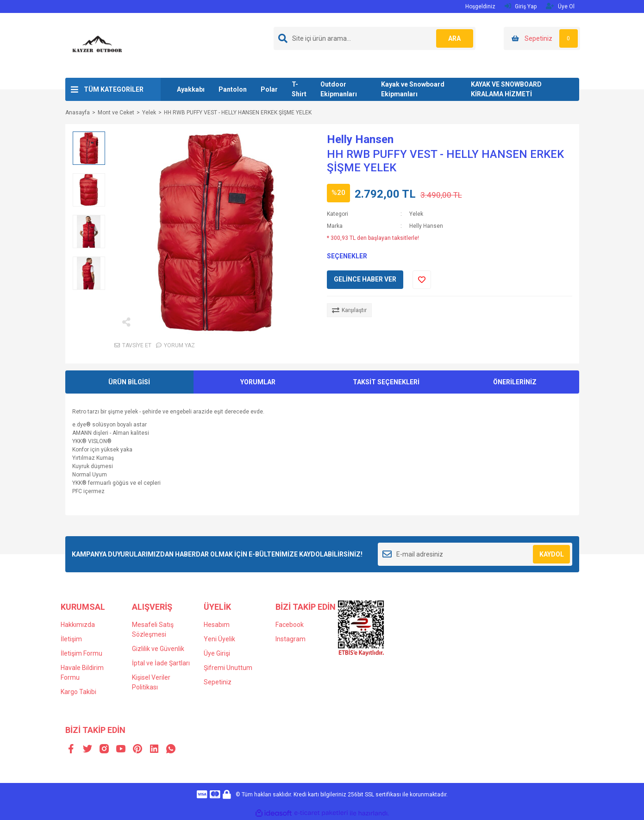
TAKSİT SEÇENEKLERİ (386, 382)
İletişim (71, 639)
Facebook (290, 625)
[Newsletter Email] (475, 554)
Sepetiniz (218, 682)
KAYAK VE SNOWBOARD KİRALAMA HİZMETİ (506, 89)
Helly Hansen (360, 139)
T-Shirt (299, 89)
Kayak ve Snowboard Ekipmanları (413, 89)
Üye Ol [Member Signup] (560, 6)
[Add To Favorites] (422, 280)
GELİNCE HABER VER (365, 279)
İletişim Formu (81, 653)
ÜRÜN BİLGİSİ (129, 382)
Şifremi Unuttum (228, 668)
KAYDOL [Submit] (552, 554)
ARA (454, 38)
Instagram (291, 639)
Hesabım (217, 625)
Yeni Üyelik (219, 639)
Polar (269, 89)
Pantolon (233, 89)
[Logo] (98, 45)
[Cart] (542, 38)
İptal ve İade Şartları (161, 663)
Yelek (416, 214)
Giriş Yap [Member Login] (521, 6)
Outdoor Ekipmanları (339, 89)
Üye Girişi (217, 653)
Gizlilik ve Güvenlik (158, 649)
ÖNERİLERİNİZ (515, 382)
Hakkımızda (78, 625)
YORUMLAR (258, 382)
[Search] (375, 38)
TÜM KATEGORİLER (114, 89)
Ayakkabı (191, 89)
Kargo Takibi (78, 692)
